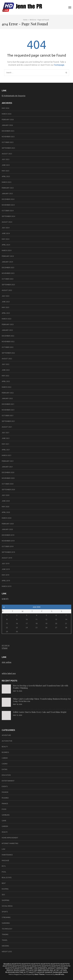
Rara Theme (40, 974)
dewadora (7, 964)
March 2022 (7, 387)
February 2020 (8, 524)
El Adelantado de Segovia (14, 96)
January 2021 (7, 467)
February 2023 (8, 324)
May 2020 (5, 507)
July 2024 (6, 228)
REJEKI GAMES (20, 970)
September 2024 (8, 216)
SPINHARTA (42, 968)
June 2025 (6, 165)
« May (4, 607)
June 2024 (6, 233)
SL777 (26, 972)
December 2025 (8, 131)
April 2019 (6, 581)
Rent (4, 883)
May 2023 (5, 307)
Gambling (6, 815)
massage (5, 860)
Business (5, 752)
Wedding (5, 946)
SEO (3, 895)
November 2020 (8, 478)
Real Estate (7, 878)
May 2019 (5, 575)
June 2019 (6, 569)
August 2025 (7, 154)
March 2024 (7, 250)
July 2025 (6, 159)
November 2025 (8, 137)
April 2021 (6, 450)
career (5, 758)
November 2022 (8, 342)
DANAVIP (49, 972)
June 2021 (6, 438)
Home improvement (10, 838)
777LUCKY (30, 970)
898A (66, 968)
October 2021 (8, 416)
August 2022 (7, 359)
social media (7, 906)
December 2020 (8, 472)
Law (3, 849)
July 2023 (6, 296)
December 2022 (8, 336)
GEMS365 (60, 968)
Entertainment (8, 781)
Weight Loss (7, 952)
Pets (4, 866)
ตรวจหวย (6, 645)
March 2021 (7, 455)
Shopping (6, 900)
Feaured (5, 798)
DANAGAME (58, 972)
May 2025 (5, 171)
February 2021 (8, 461)
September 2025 (8, 148)
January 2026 (7, 125)
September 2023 (8, 285)
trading (5, 934)
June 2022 (6, 370)
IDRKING (46, 970)
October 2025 (8, 142)
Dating (5, 769)
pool (4, 872)
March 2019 (7, 586)
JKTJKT (57, 970)
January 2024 (7, 262)
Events (5, 786)
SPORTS (5, 912)
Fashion (5, 792)
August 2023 (7, 290)
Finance (5, 804)
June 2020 (6, 501)
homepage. (59, 65)
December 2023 (8, 268)
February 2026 (8, 120)
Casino (5, 764)
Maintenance (7, 855)
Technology (7, 929)
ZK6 (36, 968)
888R (40, 970)
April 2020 (6, 512)
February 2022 (8, 393)
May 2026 (5, 108)
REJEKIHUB (10, 972)
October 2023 (8, 279)
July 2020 (6, 495)
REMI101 (10, 970)
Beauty (5, 747)
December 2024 (8, 199)
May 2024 (5, 239)
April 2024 (6, 245)
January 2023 (7, 330)
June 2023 (6, 302)
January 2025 (7, 194)
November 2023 (8, 273)
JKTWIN (63, 970)
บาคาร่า (5, 599)
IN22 (51, 970)
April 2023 (6, 313)
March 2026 (7, 114)
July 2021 (6, 433)
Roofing (5, 889)
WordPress (60, 974)
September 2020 (8, 490)
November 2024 (8, 205)
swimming (6, 923)
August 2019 (7, 558)
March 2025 (7, 182)
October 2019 (8, 546)
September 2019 (8, 552)
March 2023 (7, 319)
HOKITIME (19, 972)
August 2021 (7, 427)
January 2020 (7, 529)
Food (4, 809)
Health (5, 832)
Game (4, 821)
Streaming (6, 917)
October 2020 (8, 484)
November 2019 (8, 541)
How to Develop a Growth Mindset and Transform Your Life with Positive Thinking (41, 687)
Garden (5, 826)
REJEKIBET (29, 968)
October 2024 (8, 211)
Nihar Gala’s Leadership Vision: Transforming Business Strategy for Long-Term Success (42, 700)
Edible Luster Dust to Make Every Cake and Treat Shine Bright (40, 712)
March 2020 (7, 518)
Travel (5, 940)
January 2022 (7, 398)
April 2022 (6, 381)
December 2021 (8, 404)
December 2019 (8, 535)
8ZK (36, 970)
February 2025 (8, 188)
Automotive (7, 741)
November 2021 (8, 410)
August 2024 (7, 222)
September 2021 (8, 421)
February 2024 (8, 256)
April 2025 (6, 176)
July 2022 (6, 364)
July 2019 (6, 564)
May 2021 (5, 444)
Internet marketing (10, 843)
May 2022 (5, 376)
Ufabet (5, 648)
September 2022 (8, 353)
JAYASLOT (52, 968)
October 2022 (8, 347)
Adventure (6, 735)
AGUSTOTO (16, 964)
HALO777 (32, 972)
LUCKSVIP (40, 972)
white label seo (9, 673)
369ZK (65, 972)
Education (6, 775)
